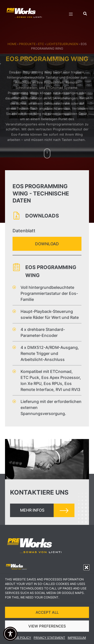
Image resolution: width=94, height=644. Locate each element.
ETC (41, 44)
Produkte (27, 44)
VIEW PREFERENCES (47, 627)
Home (12, 44)
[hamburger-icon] (71, 15)
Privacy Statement (49, 639)
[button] (86, 569)
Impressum (77, 639)
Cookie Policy (20, 639)
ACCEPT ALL (47, 614)
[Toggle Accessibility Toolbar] (10, 634)
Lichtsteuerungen (62, 44)
